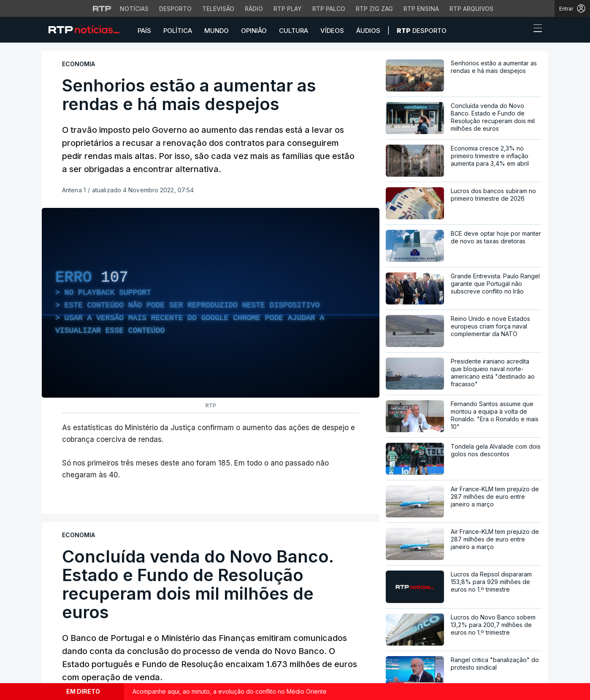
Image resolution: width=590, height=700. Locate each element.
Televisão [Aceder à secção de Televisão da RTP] (218, 9)
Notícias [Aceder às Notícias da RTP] (134, 9)
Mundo (217, 31)
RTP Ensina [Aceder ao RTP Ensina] (421, 9)
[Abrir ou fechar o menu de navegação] (535, 30)
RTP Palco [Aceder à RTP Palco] (329, 9)
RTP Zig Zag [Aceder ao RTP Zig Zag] (374, 9)
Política (178, 31)
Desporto (422, 31)
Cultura (294, 31)
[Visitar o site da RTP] (102, 8)
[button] (522, 30)
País (144, 31)
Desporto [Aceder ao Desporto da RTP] (175, 9)
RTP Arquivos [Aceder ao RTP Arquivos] (471, 9)
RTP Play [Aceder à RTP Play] (288, 9)
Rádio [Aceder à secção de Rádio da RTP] (254, 9)
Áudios (368, 31)
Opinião (254, 31)
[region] (211, 303)
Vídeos (332, 31)
